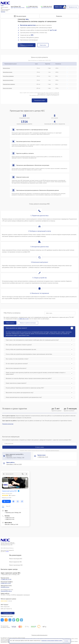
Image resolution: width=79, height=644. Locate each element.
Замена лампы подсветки (8, 80)
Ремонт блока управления (8, 76)
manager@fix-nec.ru (6, 591)
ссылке (7, 551)
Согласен (66, 641)
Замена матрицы (6, 68)
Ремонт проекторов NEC (16, 565)
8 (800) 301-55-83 (6, 583)
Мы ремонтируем (20, 16)
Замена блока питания (8, 72)
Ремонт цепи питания (7, 88)
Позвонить (59, 16)
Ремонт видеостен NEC (16, 562)
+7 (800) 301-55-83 (33, 6)
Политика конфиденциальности (39, 635)
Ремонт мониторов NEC (16, 559)
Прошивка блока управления (9, 84)
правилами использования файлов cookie (52, 641)
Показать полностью (8, 424)
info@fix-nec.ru (5, 587)
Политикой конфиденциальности (52, 451)
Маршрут (6, 501)
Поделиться (2, 620)
